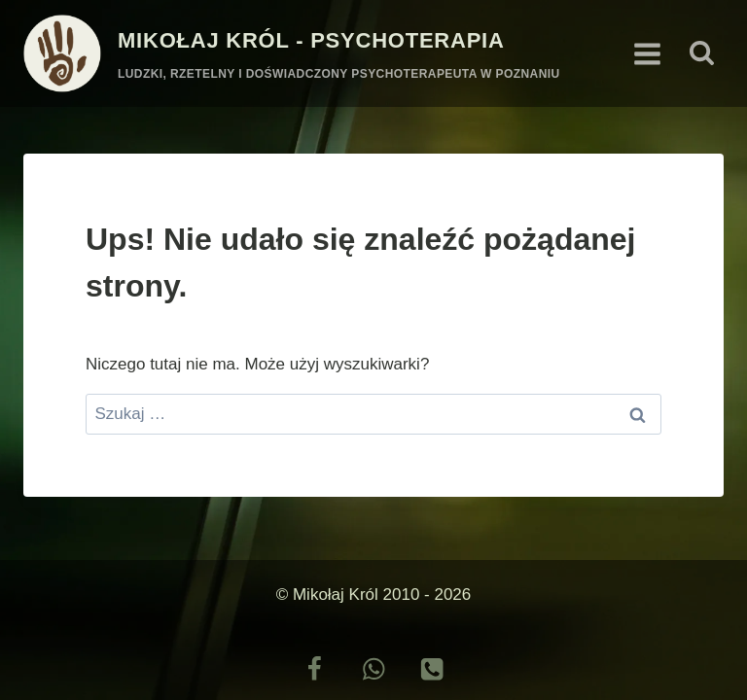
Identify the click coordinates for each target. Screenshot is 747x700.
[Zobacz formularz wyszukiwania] (702, 54)
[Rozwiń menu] (647, 53)
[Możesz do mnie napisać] (374, 669)
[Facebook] (315, 669)
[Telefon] (432, 669)
